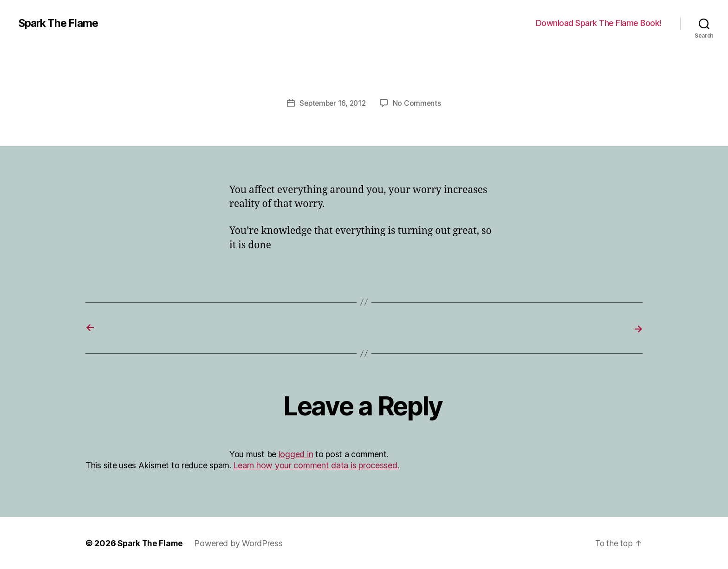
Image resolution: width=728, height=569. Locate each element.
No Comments (419, 103)
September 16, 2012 (332, 103)
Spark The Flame (61, 23)
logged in (296, 454)
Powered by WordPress (241, 543)
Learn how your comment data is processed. (316, 465)
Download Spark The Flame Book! (599, 23)
